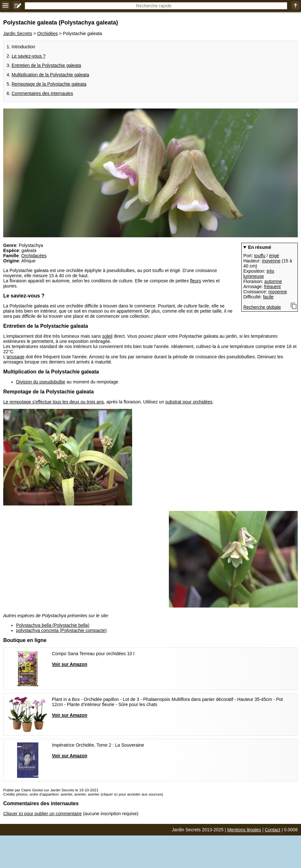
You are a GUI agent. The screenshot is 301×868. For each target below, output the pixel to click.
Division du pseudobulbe (41, 382)
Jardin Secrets (18, 33)
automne (273, 281)
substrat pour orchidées (189, 402)
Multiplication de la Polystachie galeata (50, 75)
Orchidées (47, 33)
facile (268, 297)
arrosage (15, 357)
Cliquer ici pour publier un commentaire (43, 814)
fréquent (272, 287)
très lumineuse (259, 274)
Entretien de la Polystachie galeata (46, 65)
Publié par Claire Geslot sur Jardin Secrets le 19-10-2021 (51, 790)
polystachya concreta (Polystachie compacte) (61, 630)
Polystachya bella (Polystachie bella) (53, 625)
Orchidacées (34, 256)
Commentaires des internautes (42, 93)
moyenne (271, 261)
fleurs (196, 281)
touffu (260, 256)
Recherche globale (262, 307)
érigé (274, 256)
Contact (273, 830)
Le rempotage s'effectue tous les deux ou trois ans (53, 402)
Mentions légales (244, 830)
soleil (107, 336)
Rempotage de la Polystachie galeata (49, 84)
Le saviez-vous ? (29, 56)
